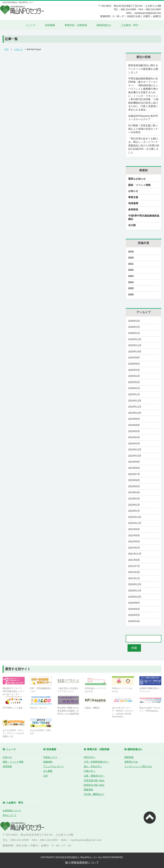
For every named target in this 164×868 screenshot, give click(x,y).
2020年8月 (134, 603)
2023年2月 (134, 505)
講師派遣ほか (104, 25)
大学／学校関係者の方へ (96, 762)
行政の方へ (90, 771)
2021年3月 (134, 572)
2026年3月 (134, 321)
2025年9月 (134, 358)
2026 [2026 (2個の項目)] (131, 294)
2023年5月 (134, 486)
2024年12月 (135, 401)
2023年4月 (134, 492)
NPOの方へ (90, 757)
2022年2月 (134, 548)
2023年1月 (134, 511)
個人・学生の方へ (93, 766)
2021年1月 (134, 578)
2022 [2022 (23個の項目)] (131, 270)
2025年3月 (134, 382)
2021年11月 (135, 554)
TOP (6, 49)
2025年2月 (134, 388)
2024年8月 (134, 425)
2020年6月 (134, 609)
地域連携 (133, 203)
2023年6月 (134, 480)
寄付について (10, 815)
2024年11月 (135, 407)
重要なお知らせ (137, 179)
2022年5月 (134, 541)
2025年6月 (134, 364)
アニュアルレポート (54, 766)
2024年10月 (135, 413)
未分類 (132, 225)
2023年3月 (134, 499)
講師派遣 (129, 757)
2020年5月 (134, 615)
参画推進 (133, 209)
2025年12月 (135, 339)
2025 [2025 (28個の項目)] (131, 288)
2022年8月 (134, 535)
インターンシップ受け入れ (138, 766)
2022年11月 (135, 523)
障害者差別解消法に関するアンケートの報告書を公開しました (143, 69)
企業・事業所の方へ (94, 776)
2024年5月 (134, 431)
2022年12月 (135, 517)
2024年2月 (134, 443)
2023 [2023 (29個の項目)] (131, 276)
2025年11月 (135, 345)
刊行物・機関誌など (94, 794)
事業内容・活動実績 (76, 25)
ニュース (31, 25)
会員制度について (12, 811)
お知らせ (18, 49)
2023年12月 (135, 450)
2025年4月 (134, 376)
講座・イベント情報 (139, 185)
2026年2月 (134, 327)
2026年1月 (134, 333)
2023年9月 (134, 462)
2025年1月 (134, 394)
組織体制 (48, 762)
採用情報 (7, 766)
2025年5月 (134, 370)
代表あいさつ (50, 757)
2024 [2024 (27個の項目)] (131, 282)
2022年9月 (134, 529)
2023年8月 (134, 468)
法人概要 (48, 771)
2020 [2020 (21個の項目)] (131, 258)
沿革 (46, 776)
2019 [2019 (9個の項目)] (131, 252)
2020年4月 (134, 621)
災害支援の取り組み (94, 780)
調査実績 (88, 790)
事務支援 (133, 197)
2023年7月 (134, 474)
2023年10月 (135, 456)
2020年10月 (135, 597)
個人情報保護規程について (82, 863)
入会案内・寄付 (130, 25)
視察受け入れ (131, 762)
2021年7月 (134, 566)
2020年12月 (135, 584)
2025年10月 (135, 352)
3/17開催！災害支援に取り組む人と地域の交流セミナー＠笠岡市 (143, 129)
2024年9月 (134, 419)
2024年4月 (134, 437)
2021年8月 (134, 560)
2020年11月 (135, 591)
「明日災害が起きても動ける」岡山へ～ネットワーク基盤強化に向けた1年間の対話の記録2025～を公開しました (144, 145)
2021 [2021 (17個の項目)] (131, 264)
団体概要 (50, 25)
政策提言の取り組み (94, 785)
